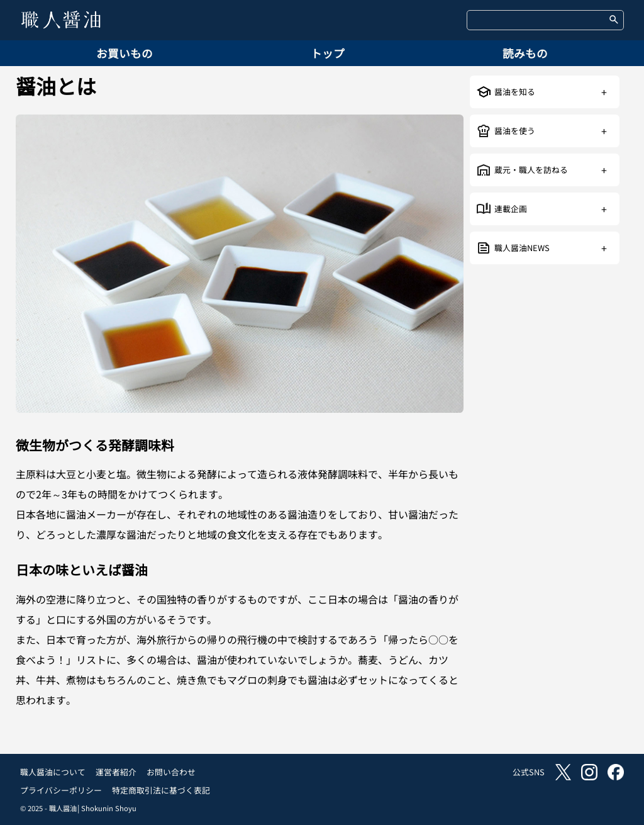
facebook (616, 772)
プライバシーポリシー (61, 790)
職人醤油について (53, 772)
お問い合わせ (171, 772)
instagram (589, 772)
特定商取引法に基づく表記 (161, 790)
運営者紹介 (116, 772)
